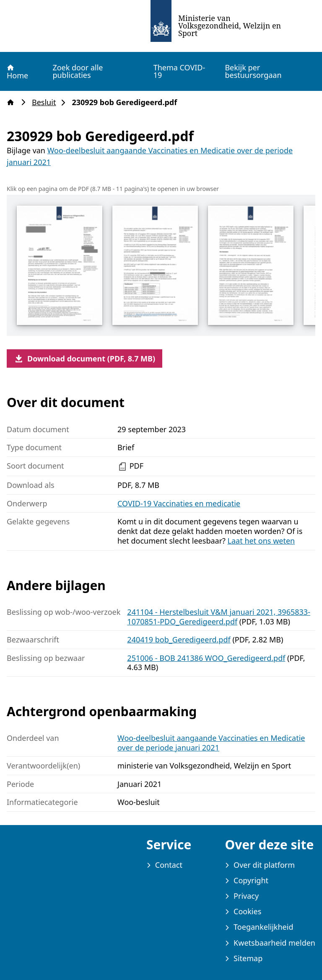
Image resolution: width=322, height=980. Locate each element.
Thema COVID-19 (179, 71)
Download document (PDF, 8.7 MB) (84, 358)
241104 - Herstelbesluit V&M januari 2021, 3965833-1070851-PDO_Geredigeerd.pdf (219, 617)
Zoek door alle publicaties (78, 71)
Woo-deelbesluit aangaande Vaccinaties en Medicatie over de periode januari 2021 (211, 743)
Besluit (46, 102)
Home (17, 72)
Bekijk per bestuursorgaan (253, 71)
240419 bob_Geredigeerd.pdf (179, 640)
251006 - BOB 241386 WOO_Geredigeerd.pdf (206, 658)
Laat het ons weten (261, 541)
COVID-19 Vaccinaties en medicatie (179, 503)
